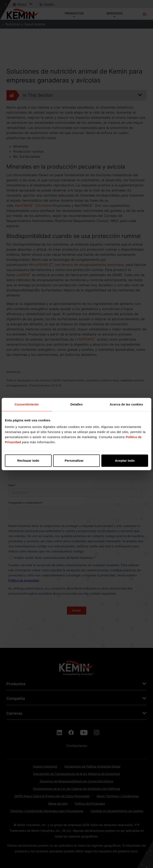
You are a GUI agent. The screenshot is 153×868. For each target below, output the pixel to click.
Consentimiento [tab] (27, 404)
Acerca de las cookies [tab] (126, 404)
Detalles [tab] (76, 404)
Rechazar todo (28, 461)
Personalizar (77, 461)
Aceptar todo (125, 461)
